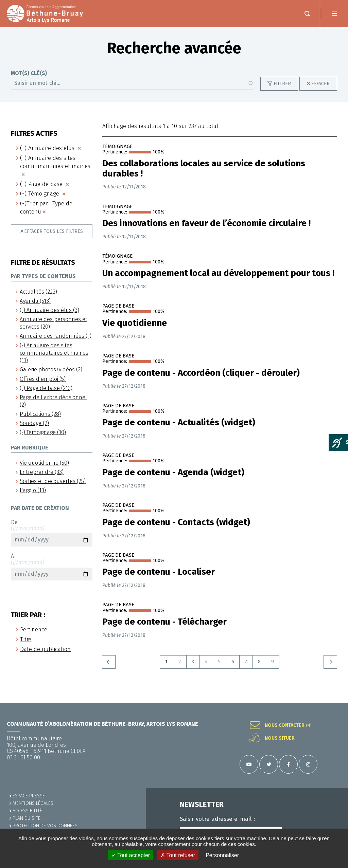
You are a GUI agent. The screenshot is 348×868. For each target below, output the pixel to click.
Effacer (320, 90)
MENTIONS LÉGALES (33, 803)
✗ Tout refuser (178, 855)
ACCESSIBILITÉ (27, 811)
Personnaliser (222, 855)
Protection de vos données (45, 826)
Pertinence (34, 636)
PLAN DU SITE (27, 818)
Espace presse (29, 796)
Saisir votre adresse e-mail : (217, 819)
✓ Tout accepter (131, 855)
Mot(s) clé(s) (29, 80)
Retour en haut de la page (334, 703)
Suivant (330, 669)
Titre (26, 646)
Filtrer (282, 90)
